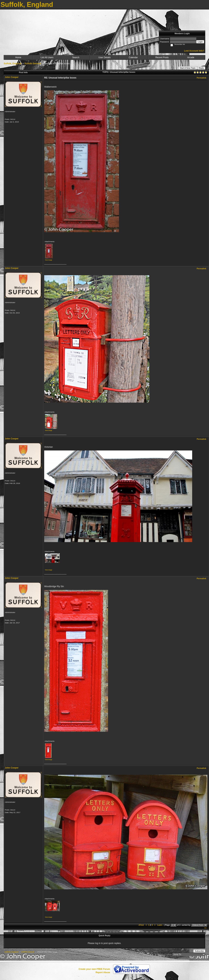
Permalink (201, 78)
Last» (160, 925)
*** (205, 928)
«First (141, 925)
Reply (201, 68)
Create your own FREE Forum (94, 969)
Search (76, 57)
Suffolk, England (12, 64)
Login (200, 42)
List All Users (47, 57)
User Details (104, 57)
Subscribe (199, 951)
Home (18, 57)
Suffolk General (33, 64)
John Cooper (12, 77)
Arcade (191, 57)
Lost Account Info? (194, 51)
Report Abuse (103, 972)
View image (49, 260)
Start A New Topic (188, 68)
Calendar (133, 57)
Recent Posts (162, 57)
